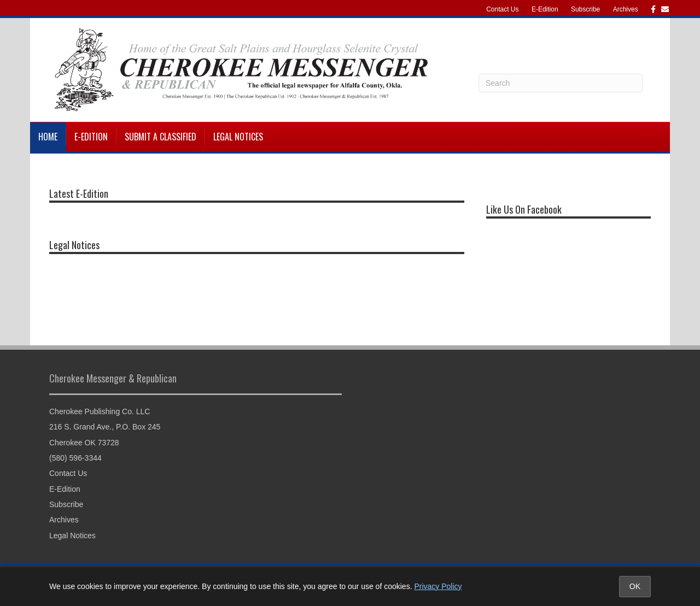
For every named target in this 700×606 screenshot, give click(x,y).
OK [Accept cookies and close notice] (635, 586)
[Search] (561, 83)
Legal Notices (238, 137)
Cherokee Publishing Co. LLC (100, 411)
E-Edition (545, 9)
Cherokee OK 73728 (84, 443)
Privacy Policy (438, 586)
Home (48, 137)
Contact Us (502, 9)
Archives (626, 9)
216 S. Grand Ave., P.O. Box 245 (105, 427)
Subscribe (585, 9)
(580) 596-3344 (75, 458)
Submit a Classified (161, 137)
